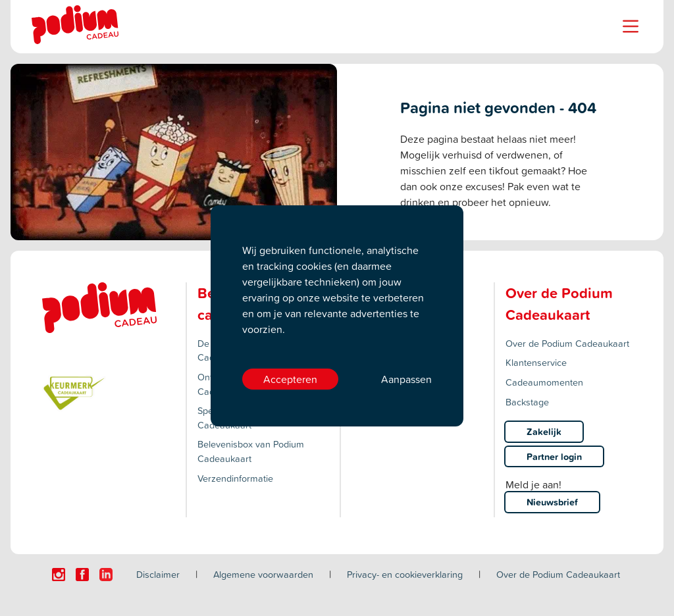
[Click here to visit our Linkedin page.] (106, 575)
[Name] (631, 26)
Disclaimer (158, 574)
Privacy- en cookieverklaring (405, 574)
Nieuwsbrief (552, 502)
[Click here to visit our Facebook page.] (82, 575)
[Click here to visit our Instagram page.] (59, 575)
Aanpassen (406, 379)
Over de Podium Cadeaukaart (567, 343)
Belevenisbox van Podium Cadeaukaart (251, 451)
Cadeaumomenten (544, 382)
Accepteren (290, 379)
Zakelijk (544, 431)
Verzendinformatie (235, 478)
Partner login (554, 456)
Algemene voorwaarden (263, 574)
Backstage (527, 402)
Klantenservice (536, 362)
